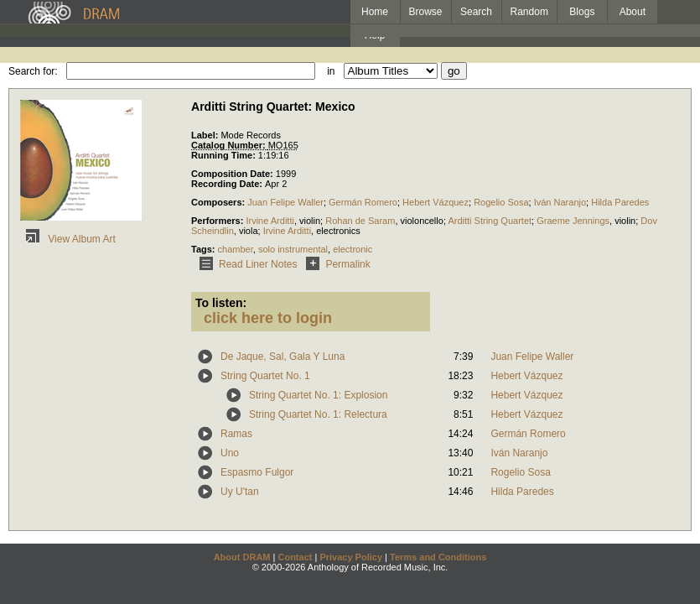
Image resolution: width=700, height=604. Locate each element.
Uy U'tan (240, 492)
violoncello (422, 221)
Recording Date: (228, 184)
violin (310, 221)
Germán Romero (363, 202)
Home (375, 12)
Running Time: (225, 155)
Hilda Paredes (620, 202)
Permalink (335, 264)
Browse (426, 12)
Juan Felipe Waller (285, 202)
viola (249, 231)
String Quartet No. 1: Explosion (318, 395)
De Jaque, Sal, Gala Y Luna (283, 357)
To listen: (221, 303)
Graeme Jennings (573, 221)
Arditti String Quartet (490, 221)
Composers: (219, 202)
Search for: (33, 71)
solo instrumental (293, 249)
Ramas (236, 434)
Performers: (218, 221)
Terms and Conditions (438, 557)
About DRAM (242, 557)
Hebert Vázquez (436, 202)
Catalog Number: (230, 145)
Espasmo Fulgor (257, 472)
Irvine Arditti (270, 221)
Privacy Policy (351, 557)
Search (476, 12)
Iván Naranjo (560, 202)
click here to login (268, 318)
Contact (295, 557)
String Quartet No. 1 (265, 376)
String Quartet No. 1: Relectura (318, 414)
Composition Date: (233, 174)
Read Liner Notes (245, 264)
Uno (230, 453)
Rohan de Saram (360, 221)
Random (529, 12)
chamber (236, 249)
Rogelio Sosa (501, 202)
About (633, 12)
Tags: (205, 249)
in (331, 71)
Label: (206, 135)
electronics (338, 231)
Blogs (582, 12)
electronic (353, 249)
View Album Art (68, 239)
